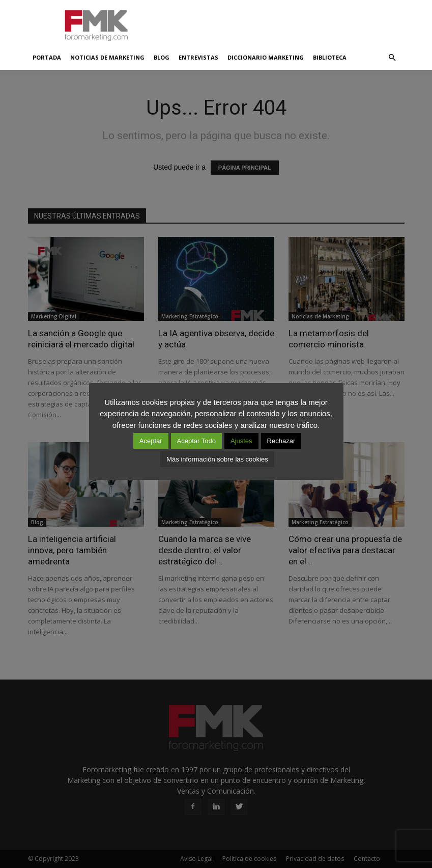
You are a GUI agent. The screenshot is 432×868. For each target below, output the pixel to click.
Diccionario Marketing (266, 57)
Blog (162, 57)
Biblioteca (330, 57)
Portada (47, 57)
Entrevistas (198, 57)
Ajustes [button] (241, 441)
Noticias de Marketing (107, 57)
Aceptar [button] (151, 441)
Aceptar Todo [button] (196, 441)
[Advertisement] (285, 22)
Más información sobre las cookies (217, 459)
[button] (392, 58)
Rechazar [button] (281, 441)
